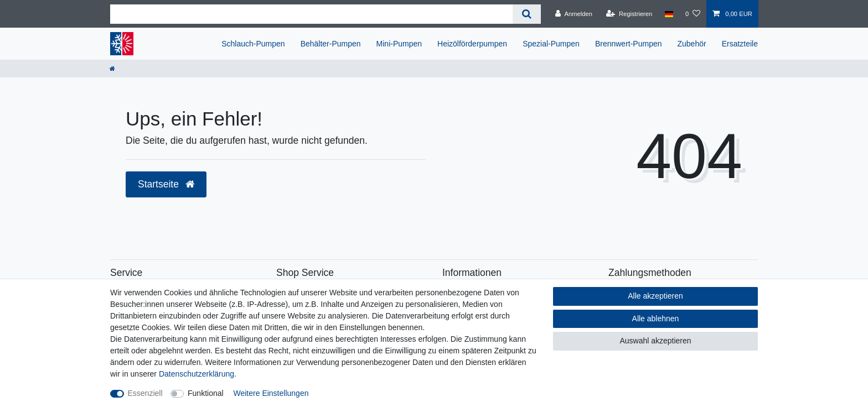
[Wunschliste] (693, 14)
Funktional (206, 393)
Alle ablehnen (656, 319)
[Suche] (527, 14)
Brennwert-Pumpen (629, 44)
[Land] (668, 14)
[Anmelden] (574, 14)
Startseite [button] (166, 184)
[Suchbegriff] (311, 14)
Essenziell (145, 393)
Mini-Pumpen (399, 44)
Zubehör (692, 44)
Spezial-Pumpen (551, 44)
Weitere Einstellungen (271, 393)
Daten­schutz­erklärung (197, 374)
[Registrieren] (629, 14)
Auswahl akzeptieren (655, 341)
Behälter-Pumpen (331, 44)
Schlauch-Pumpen (253, 44)
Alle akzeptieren (655, 296)
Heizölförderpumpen (472, 44)
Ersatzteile (740, 44)
